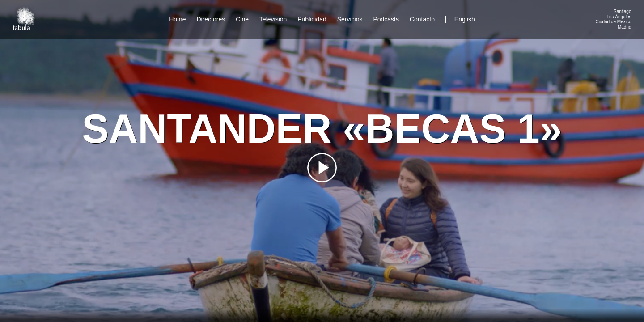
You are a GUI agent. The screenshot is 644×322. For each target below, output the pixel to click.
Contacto (422, 19)
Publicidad (312, 19)
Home (177, 19)
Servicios (350, 19)
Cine (242, 19)
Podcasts (386, 19)
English (465, 19)
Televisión (273, 19)
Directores (211, 19)
